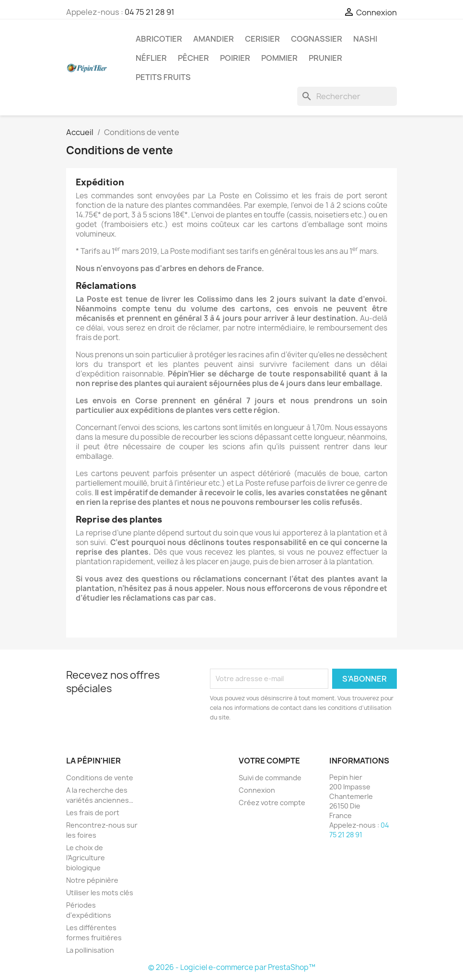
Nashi (365, 39)
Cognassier (317, 39)
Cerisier (262, 39)
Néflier (151, 58)
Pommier (279, 58)
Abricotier (159, 39)
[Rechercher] (347, 96)
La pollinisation (90, 950)
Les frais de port (93, 813)
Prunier (325, 58)
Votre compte (269, 761)
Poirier (235, 58)
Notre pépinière (92, 880)
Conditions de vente (100, 778)
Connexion (257, 790)
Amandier (214, 39)
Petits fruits (163, 77)
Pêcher (193, 58)
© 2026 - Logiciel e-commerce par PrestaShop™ (232, 967)
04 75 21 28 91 (150, 12)
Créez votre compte (272, 803)
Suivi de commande (270, 778)
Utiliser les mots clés (100, 893)
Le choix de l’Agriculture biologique (86, 858)
